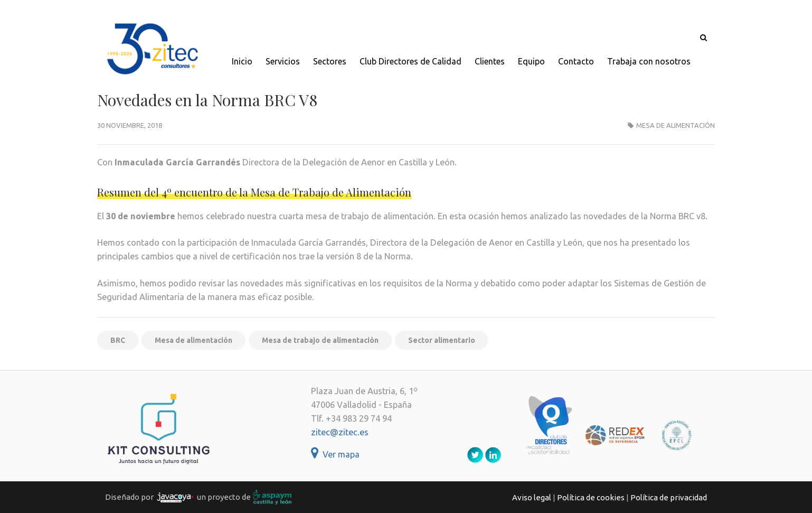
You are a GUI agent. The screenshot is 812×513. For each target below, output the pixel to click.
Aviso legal (532, 497)
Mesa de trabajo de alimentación (320, 340)
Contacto (576, 61)
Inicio (242, 61)
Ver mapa (335, 454)
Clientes (490, 61)
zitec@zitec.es (340, 432)
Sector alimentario (442, 340)
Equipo (531, 61)
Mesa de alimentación (676, 125)
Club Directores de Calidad (410, 61)
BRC (118, 340)
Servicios (283, 61)
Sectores (330, 61)
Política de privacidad (669, 497)
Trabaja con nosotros (649, 61)
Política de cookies (591, 497)
